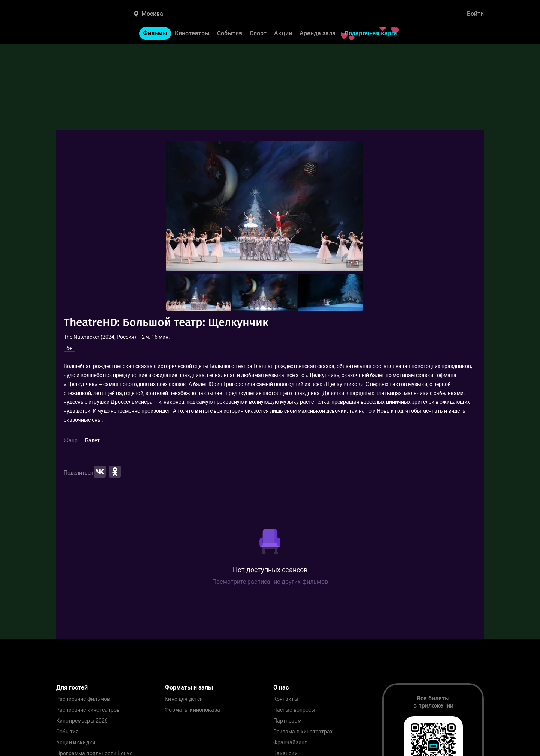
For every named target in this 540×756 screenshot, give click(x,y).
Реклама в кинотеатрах (303, 732)
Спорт (258, 33)
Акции (283, 33)
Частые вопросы (295, 710)
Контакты (286, 699)
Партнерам (287, 721)
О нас (281, 688)
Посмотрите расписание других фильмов (270, 582)
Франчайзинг (290, 743)
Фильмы (155, 33)
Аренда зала (318, 33)
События (230, 33)
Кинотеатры (192, 33)
